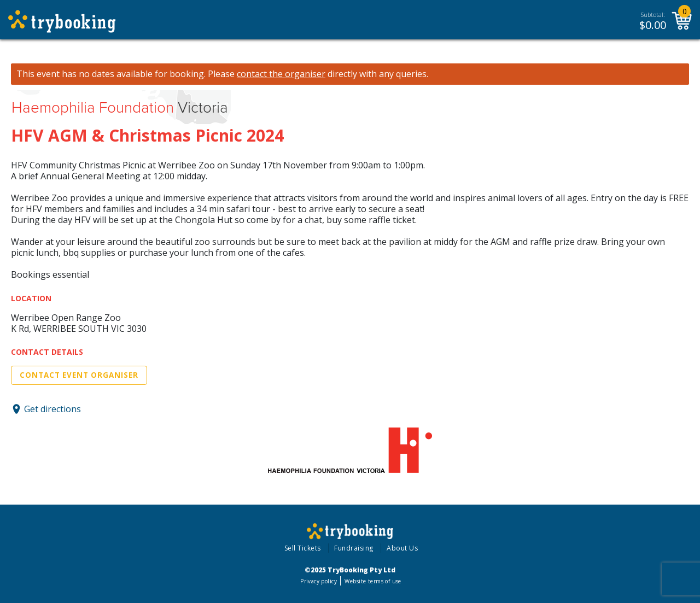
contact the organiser (281, 74)
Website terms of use (373, 581)
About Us (402, 548)
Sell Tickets (303, 548)
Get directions (52, 409)
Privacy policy (319, 581)
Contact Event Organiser (79, 375)
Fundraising (354, 548)
